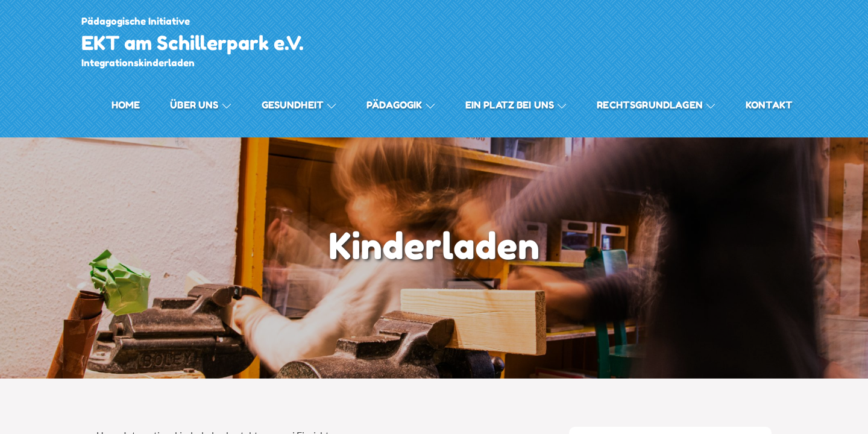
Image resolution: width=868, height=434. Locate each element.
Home (126, 105)
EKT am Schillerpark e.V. (193, 43)
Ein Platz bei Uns (516, 105)
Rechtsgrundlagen (656, 105)
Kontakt (769, 105)
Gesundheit (299, 105)
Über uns (200, 105)
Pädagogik (401, 105)
